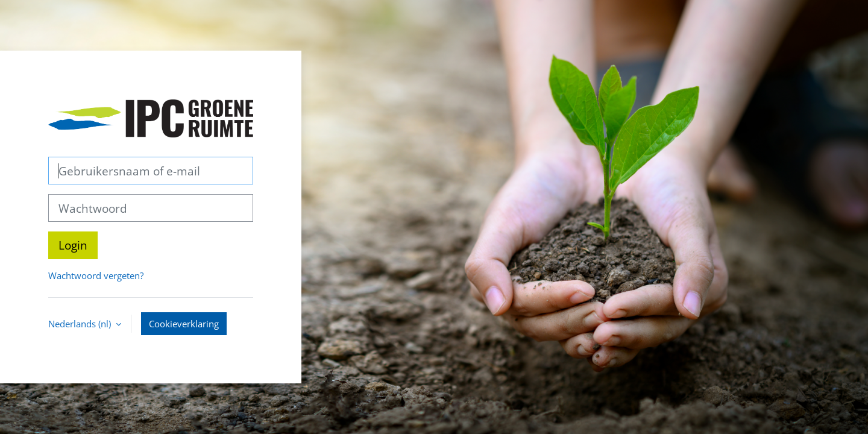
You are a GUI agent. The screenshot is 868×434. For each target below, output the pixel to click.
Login (73, 245)
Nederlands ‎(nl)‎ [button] (81, 324)
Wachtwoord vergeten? (96, 275)
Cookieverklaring (184, 324)
